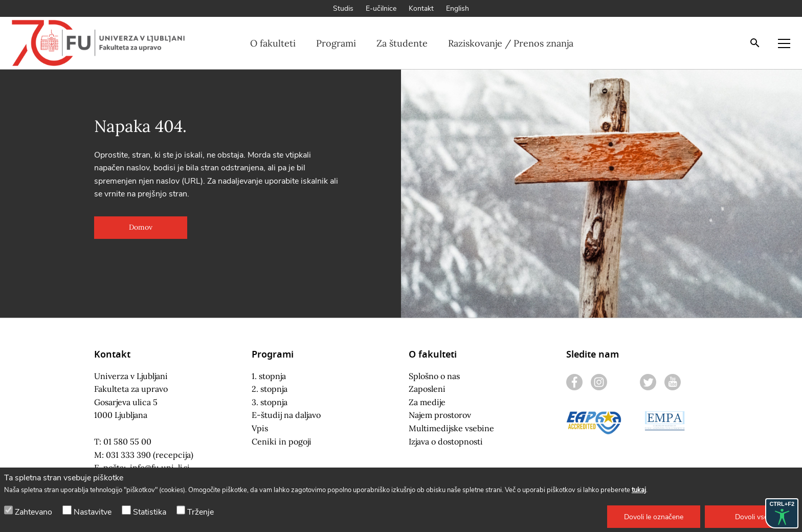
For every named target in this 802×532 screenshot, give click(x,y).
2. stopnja (270, 389)
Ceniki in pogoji (282, 441)
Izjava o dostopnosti (446, 441)
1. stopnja (269, 376)
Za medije (427, 402)
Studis (343, 8)
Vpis (260, 428)
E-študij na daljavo (286, 415)
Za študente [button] (402, 43)
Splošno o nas (434, 376)
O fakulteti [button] (273, 43)
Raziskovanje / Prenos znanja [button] (511, 43)
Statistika (150, 512)
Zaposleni (427, 389)
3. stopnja (270, 402)
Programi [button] (336, 43)
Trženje (201, 512)
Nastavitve (93, 512)
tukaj (639, 490)
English (458, 8)
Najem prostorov (440, 415)
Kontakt (421, 8)
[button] (654, 517)
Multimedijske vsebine (451, 428)
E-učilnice (381, 8)
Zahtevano (34, 512)
